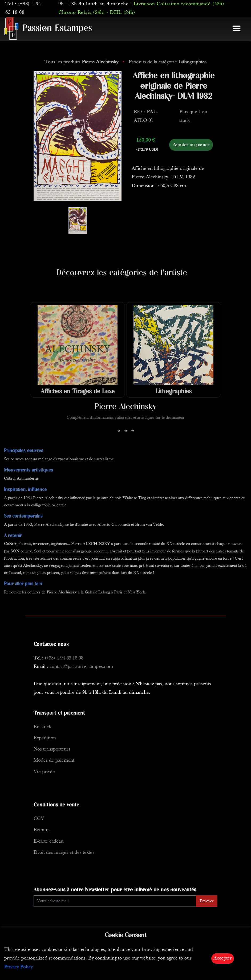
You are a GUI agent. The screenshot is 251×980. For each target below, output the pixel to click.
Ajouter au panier (191, 145)
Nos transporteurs (52, 749)
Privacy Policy (19, 967)
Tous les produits (82, 62)
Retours (42, 830)
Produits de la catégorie (168, 62)
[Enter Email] (115, 901)
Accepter (223, 958)
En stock (42, 727)
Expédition (45, 738)
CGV (39, 819)
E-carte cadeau (48, 841)
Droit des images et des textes (64, 853)
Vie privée (44, 772)
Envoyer (207, 901)
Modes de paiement (54, 760)
